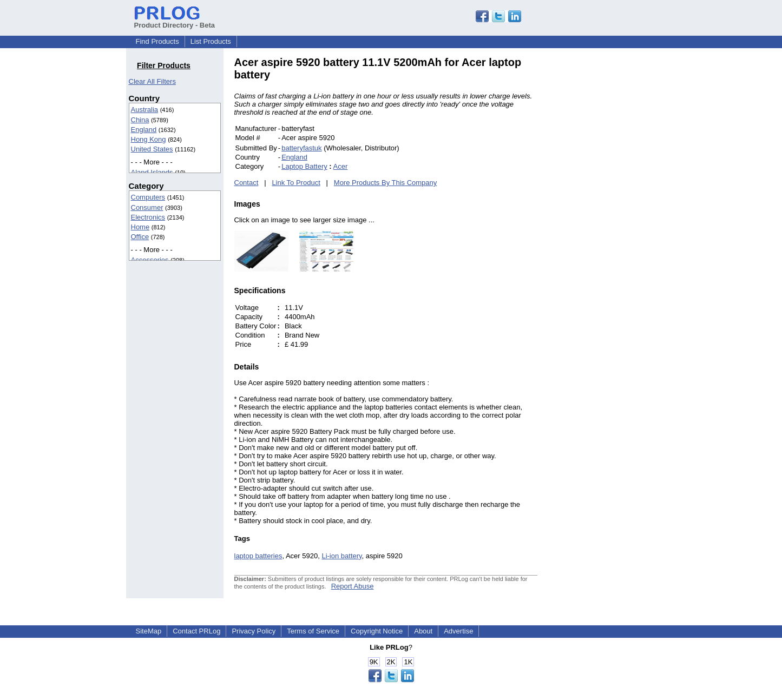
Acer (341, 166)
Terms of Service (313, 631)
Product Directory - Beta (175, 21)
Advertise (458, 631)
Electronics (148, 217)
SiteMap (149, 631)
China (140, 120)
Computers (148, 197)
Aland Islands (152, 172)
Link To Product (296, 183)
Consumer (147, 207)
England (144, 130)
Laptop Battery (304, 166)
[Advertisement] (610, 219)
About (423, 631)
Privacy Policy (254, 631)
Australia (145, 110)
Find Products (157, 41)
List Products (211, 41)
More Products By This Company (386, 183)
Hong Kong (149, 139)
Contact (247, 183)
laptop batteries (258, 556)
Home (140, 227)
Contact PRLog (196, 631)
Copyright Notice (377, 631)
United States (152, 149)
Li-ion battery (341, 556)
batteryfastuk (301, 148)
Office (140, 237)
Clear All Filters (152, 81)
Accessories (150, 260)
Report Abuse (353, 586)
